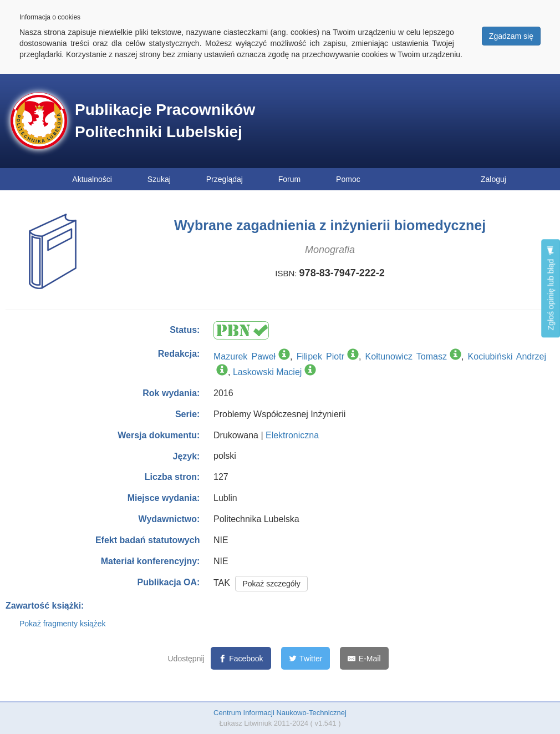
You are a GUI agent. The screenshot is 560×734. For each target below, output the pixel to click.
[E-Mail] (364, 658)
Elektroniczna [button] (292, 435)
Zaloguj (493, 179)
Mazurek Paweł (245, 356)
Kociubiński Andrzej (507, 356)
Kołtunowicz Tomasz (406, 356)
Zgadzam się (511, 36)
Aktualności (92, 179)
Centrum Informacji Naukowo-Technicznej (280, 713)
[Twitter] (306, 658)
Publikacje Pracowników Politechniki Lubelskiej (165, 121)
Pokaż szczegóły (271, 584)
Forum (289, 179)
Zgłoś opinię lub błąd (551, 288)
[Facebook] (241, 658)
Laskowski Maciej (267, 372)
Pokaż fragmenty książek (63, 624)
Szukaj (159, 179)
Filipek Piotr (320, 356)
